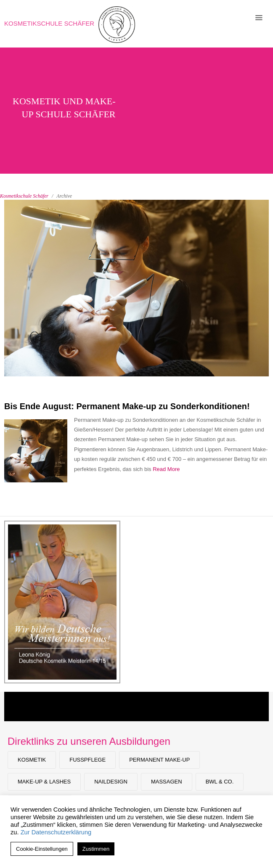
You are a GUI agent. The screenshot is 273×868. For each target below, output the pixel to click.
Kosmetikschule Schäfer (49, 23)
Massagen (167, 782)
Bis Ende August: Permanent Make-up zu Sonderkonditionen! (127, 406)
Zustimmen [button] (96, 849)
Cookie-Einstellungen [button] (42, 849)
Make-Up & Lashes (44, 782)
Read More (166, 469)
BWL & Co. (220, 782)
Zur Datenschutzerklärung (56, 832)
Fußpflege (87, 760)
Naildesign (111, 782)
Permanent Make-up (159, 760)
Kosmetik (32, 760)
